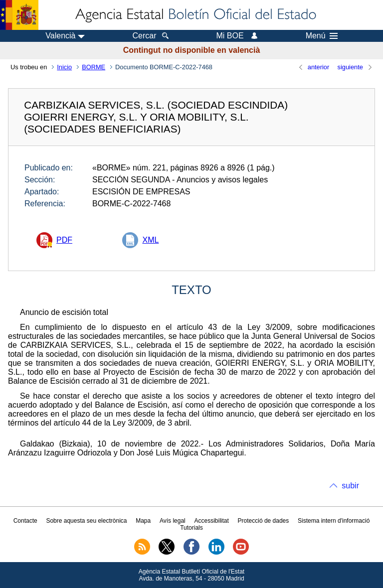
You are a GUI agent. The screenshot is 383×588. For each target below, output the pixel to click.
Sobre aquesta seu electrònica (86, 521)
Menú (322, 36)
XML (150, 240)
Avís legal (173, 521)
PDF (64, 240)
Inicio (64, 67)
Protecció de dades (264, 521)
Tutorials (191, 528)
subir (350, 486)
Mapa (143, 521)
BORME (94, 67)
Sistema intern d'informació (334, 521)
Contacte (25, 521)
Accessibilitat (211, 521)
